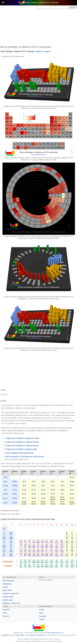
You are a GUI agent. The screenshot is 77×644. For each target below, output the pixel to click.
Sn (72, 547)
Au (57, 551)
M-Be (15, 482)
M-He (72, 477)
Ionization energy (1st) (10, 593)
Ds (51, 555)
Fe (42, 542)
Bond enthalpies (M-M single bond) (19, 453)
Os (42, 551)
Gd (51, 562)
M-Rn (72, 498)
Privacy (42, 610)
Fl (72, 555)
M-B (24, 482)
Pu (42, 566)
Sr (11, 547)
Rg (57, 555)
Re (38, 551)
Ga (67, 542)
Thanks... (42, 619)
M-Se (53, 490)
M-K (5, 490)
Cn (62, 555)
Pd (51, 547)
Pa (30, 566)
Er (72, 562)
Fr (4, 555)
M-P (43, 486)
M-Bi (43, 498)
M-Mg (15, 486)
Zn (62, 542)
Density (5, 587)
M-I (62, 494)
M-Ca (15, 490)
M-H (6, 477)
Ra (11, 555)
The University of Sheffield (35, 635)
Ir (47, 551)
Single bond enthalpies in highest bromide (22, 438)
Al (67, 538)
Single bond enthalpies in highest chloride (22, 442)
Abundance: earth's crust (11, 603)
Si (72, 538)
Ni (51, 542)
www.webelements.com (55, 633)
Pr (29, 562)
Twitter (5, 613)
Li (4, 534)
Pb (72, 551)
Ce (25, 562)
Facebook (6, 610)
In (67, 547)
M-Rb (6, 494)
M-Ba (15, 498)
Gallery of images (43, 51)
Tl (67, 551)
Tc (38, 547)
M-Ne (72, 482)
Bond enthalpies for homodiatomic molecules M (25, 457)
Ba (11, 551)
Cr (34, 542)
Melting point (7, 584)
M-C (34, 482)
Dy (62, 562)
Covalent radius (8, 597)
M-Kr (72, 490)
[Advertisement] (39, 27)
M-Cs (6, 498)
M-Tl (24, 498)
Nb (29, 547)
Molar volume (7, 590)
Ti (25, 542)
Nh (67, 555)
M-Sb (43, 494)
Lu (21, 551)
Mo (34, 547)
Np (38, 566)
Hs (42, 555)
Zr (25, 547)
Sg (34, 555)
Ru (42, 547)
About (41, 613)
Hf (25, 551)
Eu (47, 562)
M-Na (6, 486)
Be (11, 534)
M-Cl (63, 486)
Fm (72, 566)
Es (67, 566)
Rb (4, 547)
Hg (62, 551)
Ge (72, 542)
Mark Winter (20, 635)
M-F (62, 482)
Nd (34, 562)
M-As (43, 490)
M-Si (34, 486)
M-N (43, 482)
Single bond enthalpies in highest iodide (21, 449)
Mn (38, 542)
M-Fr (6, 503)
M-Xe (72, 494)
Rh (47, 547)
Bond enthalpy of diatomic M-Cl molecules (18, 51)
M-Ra (15, 503)
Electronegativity (8, 581)
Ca (11, 542)
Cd (62, 547)
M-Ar (72, 486)
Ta (30, 551)
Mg (11, 538)
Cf (62, 566)
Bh (38, 555)
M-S (53, 486)
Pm (38, 562)
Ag (57, 547)
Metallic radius (8, 600)
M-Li (6, 482)
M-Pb (34, 498)
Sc (21, 542)
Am (47, 566)
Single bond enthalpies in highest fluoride (22, 446)
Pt (51, 551)
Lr (21, 555)
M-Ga (24, 490)
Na (4, 538)
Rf (25, 555)
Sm (42, 562)
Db (29, 555)
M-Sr (15, 494)
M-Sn (34, 494)
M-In (24, 494)
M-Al (24, 486)
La (21, 562)
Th (25, 566)
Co (47, 542)
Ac (21, 566)
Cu (57, 542)
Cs (4, 551)
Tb (57, 562)
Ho (67, 562)
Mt (47, 555)
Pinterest (6, 616)
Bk (57, 566)
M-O (53, 482)
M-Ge (34, 490)
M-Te (53, 494)
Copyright (42, 616)
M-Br (62, 490)
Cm (51, 566)
